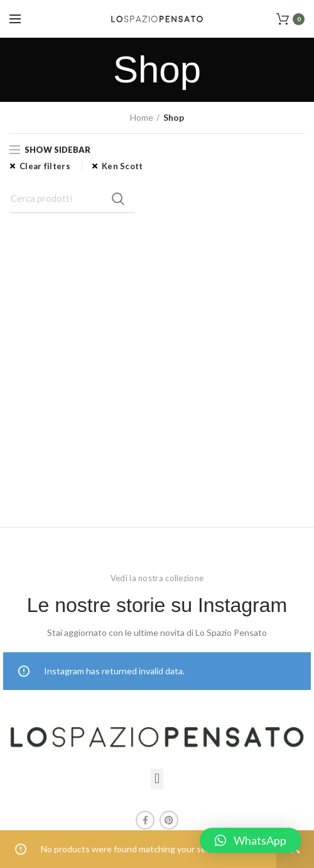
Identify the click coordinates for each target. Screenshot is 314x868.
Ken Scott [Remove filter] (122, 166)
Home (142, 117)
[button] (157, 779)
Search (118, 199)
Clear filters (45, 166)
